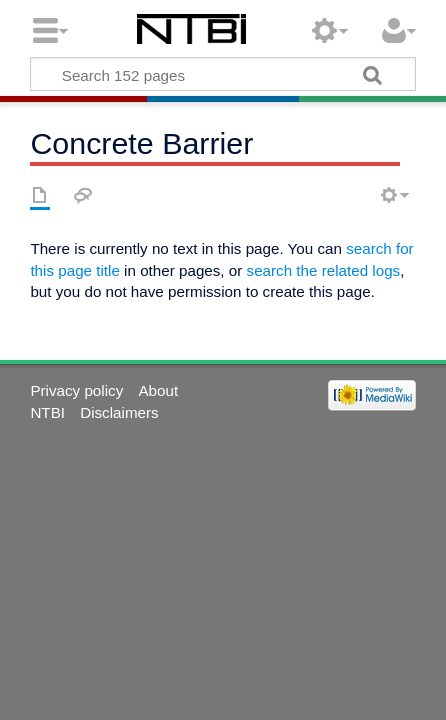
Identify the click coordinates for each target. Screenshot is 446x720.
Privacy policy (76, 390)
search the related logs (324, 270)
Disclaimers (119, 412)
